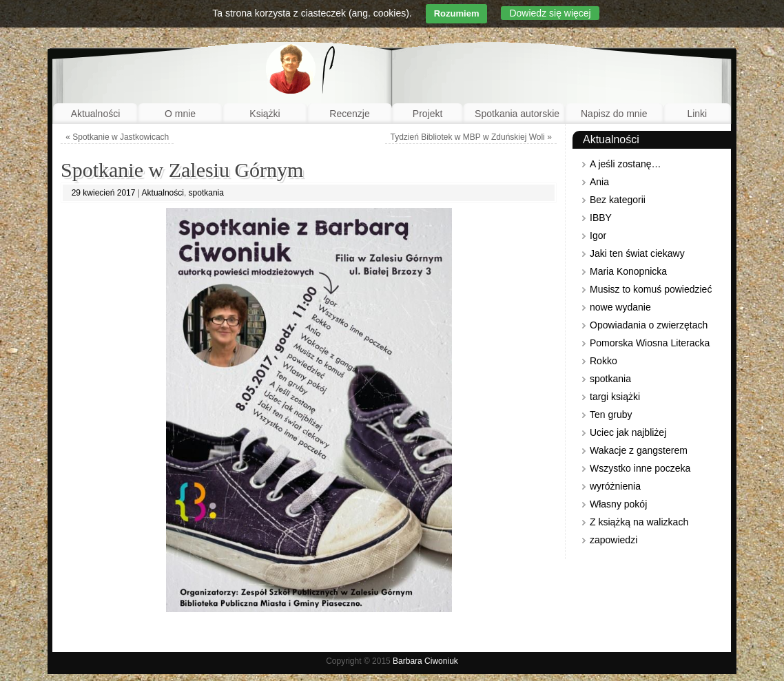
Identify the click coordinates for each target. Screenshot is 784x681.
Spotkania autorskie (517, 114)
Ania (599, 182)
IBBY (601, 218)
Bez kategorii (618, 200)
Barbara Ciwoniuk (425, 661)
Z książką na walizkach (639, 522)
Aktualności (96, 114)
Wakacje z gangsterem (639, 450)
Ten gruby (611, 415)
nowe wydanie (620, 307)
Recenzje (349, 114)
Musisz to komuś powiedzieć (651, 289)
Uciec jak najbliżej (628, 432)
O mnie (180, 114)
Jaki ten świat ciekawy (637, 253)
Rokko (604, 361)
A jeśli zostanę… (626, 164)
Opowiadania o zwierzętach (649, 325)
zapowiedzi (613, 540)
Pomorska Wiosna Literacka (650, 343)
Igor (598, 235)
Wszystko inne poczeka (640, 468)
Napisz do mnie (614, 114)
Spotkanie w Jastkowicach (117, 137)
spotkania (206, 193)
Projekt (428, 114)
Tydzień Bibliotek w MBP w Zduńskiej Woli (471, 137)
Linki (697, 114)
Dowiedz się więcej (550, 13)
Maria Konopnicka (628, 271)
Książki (265, 114)
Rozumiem (457, 13)
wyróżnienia (615, 486)
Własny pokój (618, 504)
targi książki (615, 397)
